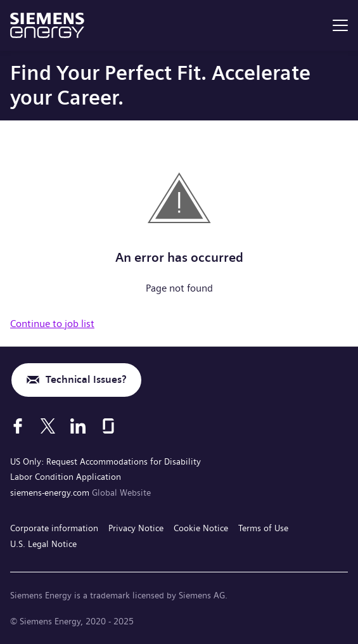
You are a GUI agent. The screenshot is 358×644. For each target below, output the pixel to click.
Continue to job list (52, 324)
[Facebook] (18, 426)
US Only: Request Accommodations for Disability (105, 461)
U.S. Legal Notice (43, 544)
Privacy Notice (136, 528)
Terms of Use (263, 528)
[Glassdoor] (108, 426)
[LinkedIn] (78, 426)
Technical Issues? (86, 379)
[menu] (340, 25)
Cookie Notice (201, 528)
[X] (48, 426)
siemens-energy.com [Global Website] (51, 493)
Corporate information (54, 528)
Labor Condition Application (66, 477)
